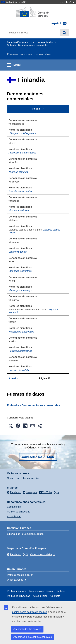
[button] (11, 426)
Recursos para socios (41, 591)
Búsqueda (65, 33)
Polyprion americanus (20, 351)
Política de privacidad (19, 512)
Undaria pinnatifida (19, 370)
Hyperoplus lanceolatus (21, 332)
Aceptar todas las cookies (27, 629)
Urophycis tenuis (18, 252)
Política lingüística (17, 591)
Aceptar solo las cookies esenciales (33, 637)
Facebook (14, 554)
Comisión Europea (16, 42)
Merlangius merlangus (21, 290)
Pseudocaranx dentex (20, 191)
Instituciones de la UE (19, 575)
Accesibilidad (14, 516)
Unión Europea (15, 580)
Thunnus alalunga (18, 172)
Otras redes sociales (41, 554)
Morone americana (19, 210)
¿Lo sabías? (67, 2)
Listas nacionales (44, 42)
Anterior (14, 378)
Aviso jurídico (40, 596)
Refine (36, 109)
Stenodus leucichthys (20, 271)
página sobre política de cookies (30, 612)
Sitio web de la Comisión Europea (25, 534)
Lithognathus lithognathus (22, 133)
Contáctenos (14, 507)
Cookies (60, 591)
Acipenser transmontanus (22, 153)
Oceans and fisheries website (23, 478)
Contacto (55, 596)
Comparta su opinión (38, 457)
